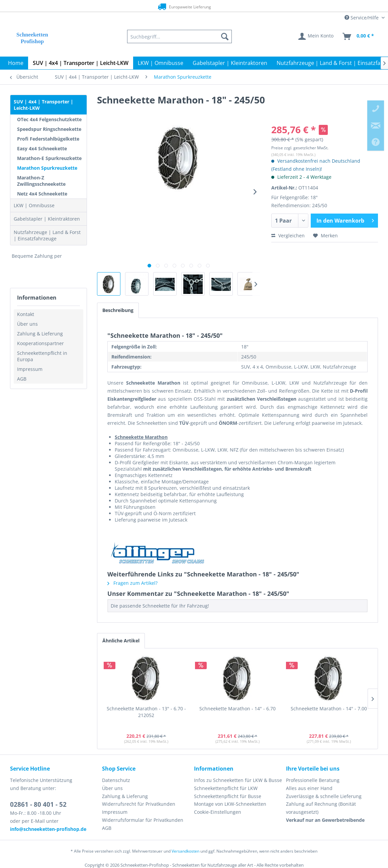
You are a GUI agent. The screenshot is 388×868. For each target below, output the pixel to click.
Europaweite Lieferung (182, 7)
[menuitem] (180, 36)
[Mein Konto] (316, 36)
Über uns (27, 324)
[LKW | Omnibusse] (161, 63)
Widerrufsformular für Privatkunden (143, 820)
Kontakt (26, 314)
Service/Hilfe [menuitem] (362, 18)
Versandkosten (185, 851)
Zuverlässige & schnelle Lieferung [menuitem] (324, 796)
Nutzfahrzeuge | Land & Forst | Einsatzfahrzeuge (47, 235)
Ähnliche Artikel (121, 641)
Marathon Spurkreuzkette (47, 168)
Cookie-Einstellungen (218, 812)
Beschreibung (118, 310)
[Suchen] (225, 36)
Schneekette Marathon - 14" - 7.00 (329, 708)
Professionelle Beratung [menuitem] (313, 780)
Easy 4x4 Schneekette (42, 148)
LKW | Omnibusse (34, 205)
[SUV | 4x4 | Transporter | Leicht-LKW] (81, 63)
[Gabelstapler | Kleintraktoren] (230, 63)
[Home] (16, 63)
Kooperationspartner (40, 343)
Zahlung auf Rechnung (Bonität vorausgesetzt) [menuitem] (321, 808)
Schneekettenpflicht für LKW (226, 788)
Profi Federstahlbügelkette (48, 139)
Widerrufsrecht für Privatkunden (139, 804)
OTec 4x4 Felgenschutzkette (49, 119)
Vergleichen (288, 235)
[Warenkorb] (359, 36)
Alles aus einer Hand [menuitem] (309, 788)
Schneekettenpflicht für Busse (228, 796)
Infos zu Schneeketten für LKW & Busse (238, 780)
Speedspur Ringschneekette (49, 129)
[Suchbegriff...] (180, 36)
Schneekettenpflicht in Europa (42, 356)
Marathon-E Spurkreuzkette (49, 158)
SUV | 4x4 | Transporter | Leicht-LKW (43, 105)
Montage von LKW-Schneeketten (230, 804)
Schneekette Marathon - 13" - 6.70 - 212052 (146, 712)
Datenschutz (116, 780)
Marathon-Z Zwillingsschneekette (41, 181)
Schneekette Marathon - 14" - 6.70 (237, 708)
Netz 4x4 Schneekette (42, 194)
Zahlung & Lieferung (40, 334)
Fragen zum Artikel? (132, 583)
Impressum (30, 369)
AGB (22, 379)
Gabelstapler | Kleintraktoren (47, 219)
